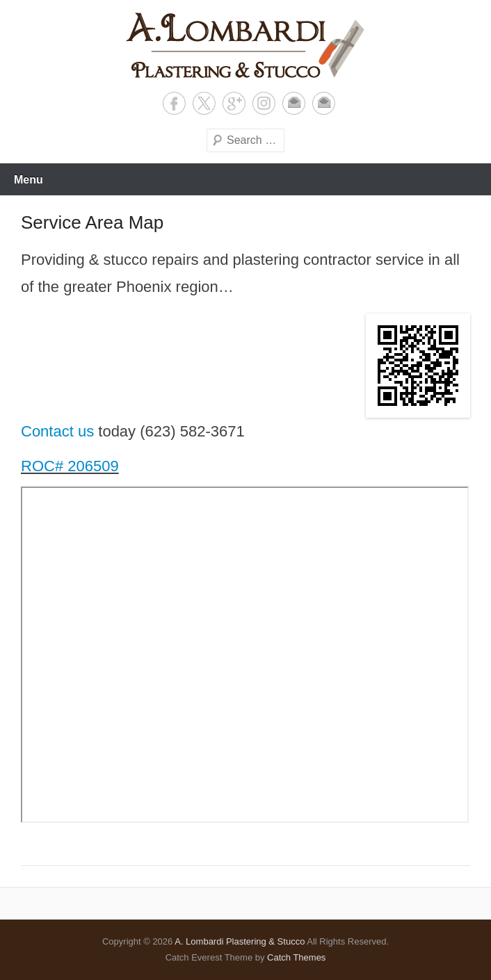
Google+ (234, 103)
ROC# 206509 (70, 466)
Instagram (264, 103)
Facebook (174, 103)
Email (294, 103)
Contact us (57, 431)
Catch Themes (296, 957)
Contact (324, 103)
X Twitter (204, 103)
